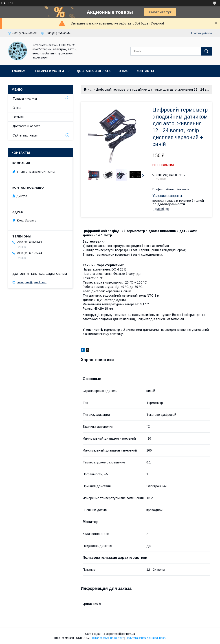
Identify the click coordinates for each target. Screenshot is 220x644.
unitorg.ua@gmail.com (32, 282)
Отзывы (18, 117)
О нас (123, 71)
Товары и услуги (49, 71)
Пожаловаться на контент (107, 638)
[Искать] (207, 51)
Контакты (145, 71)
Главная (19, 71)
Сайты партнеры (25, 135)
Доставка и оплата (93, 71)
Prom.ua (130, 634)
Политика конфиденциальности (146, 638)
